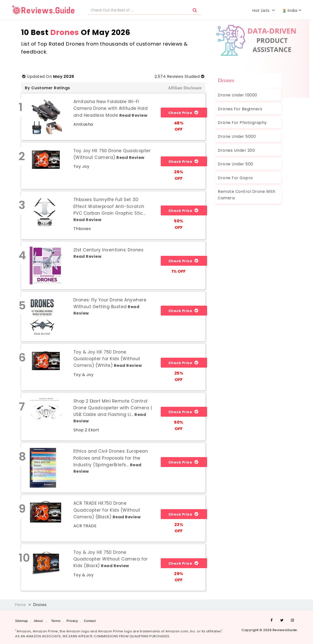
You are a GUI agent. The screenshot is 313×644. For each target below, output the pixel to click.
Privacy (72, 621)
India (292, 11)
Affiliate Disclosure (185, 88)
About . (40, 621)
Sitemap (21, 621)
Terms (56, 621)
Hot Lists (264, 11)
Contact (90, 621)
